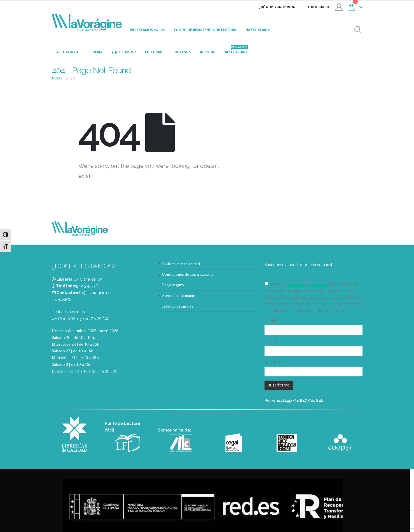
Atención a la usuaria (180, 296)
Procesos (182, 52)
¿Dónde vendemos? (273, 7)
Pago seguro (314, 7)
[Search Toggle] (358, 30)
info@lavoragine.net (94, 293)
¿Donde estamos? (178, 306)
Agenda (207, 52)
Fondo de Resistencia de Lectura (205, 30)
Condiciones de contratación (187, 274)
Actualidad (67, 52)
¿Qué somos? (124, 52)
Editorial (154, 52)
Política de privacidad (181, 264)
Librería (95, 52)
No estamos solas (147, 30)
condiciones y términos (306, 284)
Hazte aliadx (258, 30)
